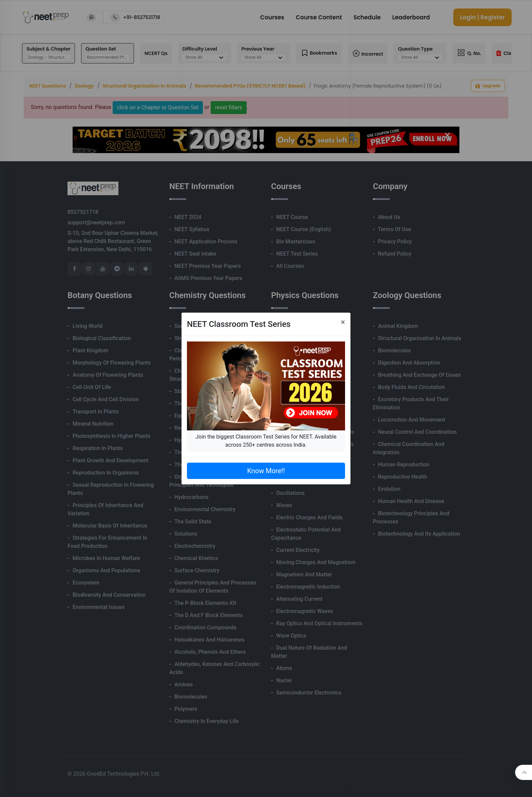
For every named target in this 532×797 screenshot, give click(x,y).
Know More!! (266, 471)
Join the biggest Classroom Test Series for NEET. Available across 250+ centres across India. (266, 441)
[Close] (343, 322)
